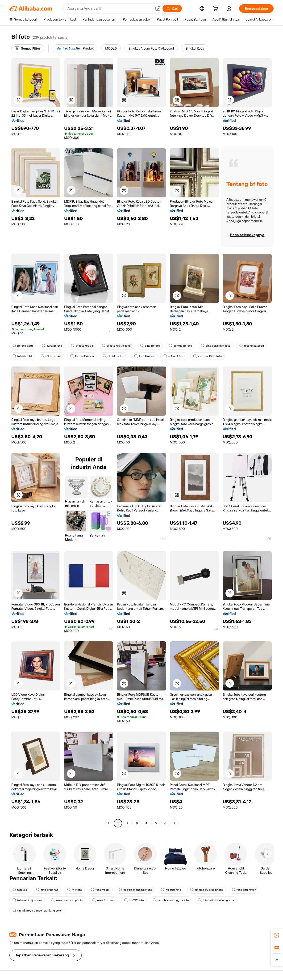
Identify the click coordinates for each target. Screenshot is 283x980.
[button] (158, 9)
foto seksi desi (82, 356)
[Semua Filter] (28, 48)
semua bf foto (180, 346)
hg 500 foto (171, 890)
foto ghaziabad (252, 346)
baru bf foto (52, 346)
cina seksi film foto (216, 346)
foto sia (20, 890)
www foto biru (104, 900)
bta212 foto (134, 900)
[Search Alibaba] (109, 9)
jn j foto (75, 890)
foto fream (100, 890)
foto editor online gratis (216, 900)
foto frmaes (144, 356)
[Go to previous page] (108, 823)
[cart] (216, 9)
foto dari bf (22, 356)
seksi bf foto (174, 356)
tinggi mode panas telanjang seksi (37, 911)
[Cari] (172, 9)
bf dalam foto (114, 356)
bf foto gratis (82, 346)
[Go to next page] (175, 823)
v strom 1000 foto (207, 356)
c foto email (51, 356)
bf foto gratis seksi (117, 346)
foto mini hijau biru (27, 900)
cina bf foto (150, 346)
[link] (277, 935)
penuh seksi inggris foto (171, 900)
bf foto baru (23, 346)
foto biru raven (244, 890)
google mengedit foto (135, 890)
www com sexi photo (67, 900)
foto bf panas (47, 890)
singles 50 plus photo (206, 890)
